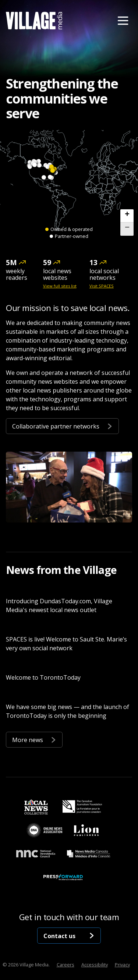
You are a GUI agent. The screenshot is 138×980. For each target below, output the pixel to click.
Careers (66, 965)
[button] (127, 216)
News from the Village (61, 570)
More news (34, 739)
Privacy (122, 965)
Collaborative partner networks (62, 426)
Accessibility (95, 965)
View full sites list (60, 286)
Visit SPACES (102, 286)
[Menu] (123, 21)
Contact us (69, 935)
